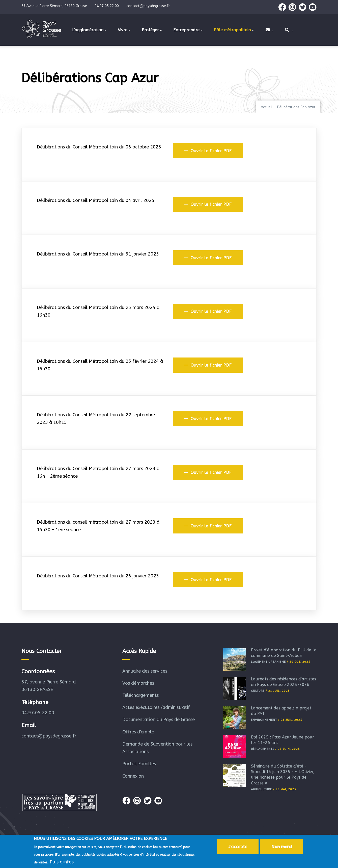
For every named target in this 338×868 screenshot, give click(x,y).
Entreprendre (188, 30)
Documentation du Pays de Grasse (159, 720)
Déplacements (263, 749)
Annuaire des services (145, 671)
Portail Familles (139, 764)
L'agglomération (89, 30)
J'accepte (238, 848)
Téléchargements (140, 695)
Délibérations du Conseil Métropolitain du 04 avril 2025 (96, 200)
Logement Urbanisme (268, 662)
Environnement (264, 720)
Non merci (281, 848)
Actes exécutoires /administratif (156, 707)
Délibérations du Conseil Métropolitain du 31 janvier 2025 (98, 254)
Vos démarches (138, 683)
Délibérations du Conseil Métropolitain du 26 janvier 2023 (98, 576)
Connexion (133, 776)
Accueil (267, 107)
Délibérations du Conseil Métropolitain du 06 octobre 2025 (99, 147)
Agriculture (261, 789)
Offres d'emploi (139, 732)
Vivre (124, 30)
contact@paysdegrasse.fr (49, 736)
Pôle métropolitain (234, 30)
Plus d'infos (62, 863)
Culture (258, 691)
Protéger (152, 30)
